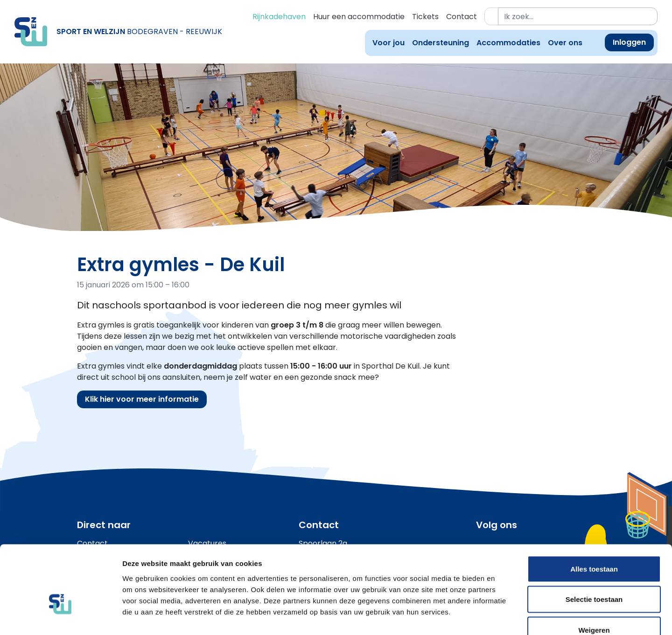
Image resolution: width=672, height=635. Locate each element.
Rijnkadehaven (279, 17)
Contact (462, 17)
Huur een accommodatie (359, 17)
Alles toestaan (594, 513)
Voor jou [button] (388, 43)
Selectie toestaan (594, 543)
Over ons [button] (565, 43)
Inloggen (629, 42)
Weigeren (594, 574)
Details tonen (504, 617)
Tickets (425, 17)
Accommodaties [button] (508, 43)
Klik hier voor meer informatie (142, 399)
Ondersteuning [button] (441, 43)
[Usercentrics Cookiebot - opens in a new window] (60, 617)
